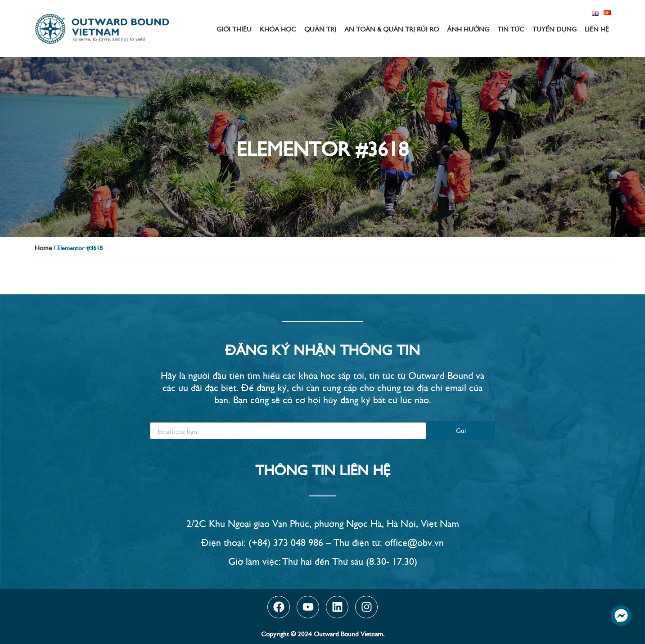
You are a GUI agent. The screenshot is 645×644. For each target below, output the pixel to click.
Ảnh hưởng (468, 29)
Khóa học (278, 29)
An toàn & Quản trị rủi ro (392, 29)
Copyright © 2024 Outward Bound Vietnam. (323, 633)
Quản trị (320, 29)
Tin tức (511, 29)
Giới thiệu (234, 29)
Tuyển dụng (555, 29)
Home (43, 247)
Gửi (461, 430)
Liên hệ (597, 29)
